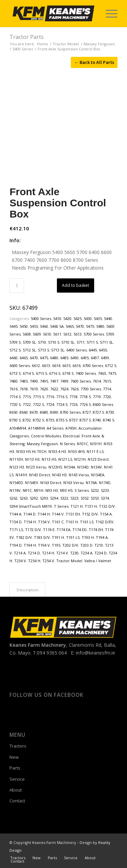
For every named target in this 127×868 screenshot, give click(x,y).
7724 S (62, 404)
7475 (112, 373)
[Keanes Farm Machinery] (53, 14)
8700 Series (70, 412)
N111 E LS (95, 451)
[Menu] (108, 14)
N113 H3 (32, 459)
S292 (34, 498)
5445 (14, 326)
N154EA (98, 475)
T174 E (49, 530)
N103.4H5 (76, 451)
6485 (64, 358)
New (14, 757)
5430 (88, 318)
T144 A (15, 514)
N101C (82, 444)
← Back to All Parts (94, 62)
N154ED (16, 483)
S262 (14, 498)
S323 (75, 498)
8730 (110, 412)
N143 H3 (59, 475)
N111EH (16, 459)
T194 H (30, 545)
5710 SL (68, 342)
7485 (24, 381)
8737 (73, 420)
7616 (14, 389)
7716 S (62, 397)
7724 (50, 404)
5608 (27, 334)
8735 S (62, 420)
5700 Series (94, 334)
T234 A (87, 553)
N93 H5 (66, 490)
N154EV (32, 483)
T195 (56, 545)
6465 (24, 358)
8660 (24, 412)
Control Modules (46, 436)
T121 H (77, 506)
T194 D (16, 545)
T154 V (44, 522)
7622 (54, 389)
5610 (47, 334)
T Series (61, 506)
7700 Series (91, 389)
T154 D (16, 522)
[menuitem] (108, 14)
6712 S (111, 366)
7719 (97, 397)
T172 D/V (33, 530)
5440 (108, 318)
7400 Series (86, 373)
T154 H (30, 522)
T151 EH (73, 514)
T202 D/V (70, 545)
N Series (67, 444)
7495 (44, 381)
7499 (64, 381)
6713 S (15, 373)
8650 (14, 412)
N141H (21, 475)
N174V (15, 490)
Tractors (18, 746)
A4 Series (55, 428)
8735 (50, 420)
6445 (93, 350)
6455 (103, 350)
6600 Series (20, 366)
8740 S (109, 420)
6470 (34, 358)
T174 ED (80, 530)
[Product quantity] (17, 286)
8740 (97, 420)
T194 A (102, 537)
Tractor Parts (27, 37)
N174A (91, 483)
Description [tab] (28, 590)
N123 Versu (36, 467)
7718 (73, 397)
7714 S (15, 397)
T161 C (58, 522)
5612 (67, 334)
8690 (54, 412)
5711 (81, 342)
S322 (64, 498)
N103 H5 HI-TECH (31, 451)
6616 (77, 366)
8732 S (38, 420)
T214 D (34, 553)
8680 (44, 412)
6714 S (28, 373)
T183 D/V (42, 537)
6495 (85, 358)
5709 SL (29, 342)
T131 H (91, 506)
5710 (42, 342)
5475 (90, 326)
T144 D (29, 514)
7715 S (38, 397)
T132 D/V (107, 506)
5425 (78, 318)
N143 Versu (79, 475)
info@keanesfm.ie (96, 653)
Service (17, 779)
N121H (80, 459)
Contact (17, 801)
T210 (99, 545)
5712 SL (29, 350)
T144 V (58, 514)
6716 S (55, 373)
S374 (105, 498)
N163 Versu (73, 483)
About (16, 790)
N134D (83, 467)
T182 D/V (24, 537)
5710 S (54, 342)
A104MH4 (18, 428)
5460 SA (57, 326)
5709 (110, 334)
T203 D (86, 545)
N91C (27, 490)
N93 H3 (52, 490)
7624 (64, 389)
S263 (24, 498)
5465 (70, 326)
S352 (85, 498)
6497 (95, 358)
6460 (14, 358)
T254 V (48, 561)
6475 (44, 358)
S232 (95, 490)
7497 (54, 381)
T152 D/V (90, 514)
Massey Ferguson (42, 444)
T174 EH (96, 530)
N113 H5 (49, 459)
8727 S (98, 412)
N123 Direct (98, 459)
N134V (96, 467)
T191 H (58, 537)
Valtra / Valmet (98, 561)
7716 (50, 397)
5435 (98, 318)
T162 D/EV (104, 522)
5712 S (15, 350)
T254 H (34, 561)
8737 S (85, 420)
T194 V (44, 545)
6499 (105, 358)
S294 (54, 498)
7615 (107, 381)
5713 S (44, 350)
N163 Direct (51, 483)
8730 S (15, 420)
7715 (27, 397)
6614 (56, 366)
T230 (74, 553)
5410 (57, 318)
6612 (36, 366)
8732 (27, 420)
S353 (95, 498)
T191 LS (73, 537)
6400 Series (77, 350)
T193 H (88, 537)
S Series (82, 490)
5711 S (92, 342)
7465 (102, 373)
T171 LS (16, 530)
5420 (67, 318)
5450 (24, 326)
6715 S (41, 373)
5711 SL (107, 342)
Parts (15, 768)
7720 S (15, 404)
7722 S (38, 404)
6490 (75, 358)
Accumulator (90, 428)
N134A (70, 467)
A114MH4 (36, 428)
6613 (46, 366)
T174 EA (63, 530)
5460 (44, 326)
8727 (87, 412)
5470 (80, 326)
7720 (107, 397)
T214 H (48, 553)
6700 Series (93, 366)
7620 (44, 389)
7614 (97, 381)
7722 (27, 404)
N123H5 (55, 467)
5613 (78, 334)
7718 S (85, 397)
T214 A (20, 553)
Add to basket (76, 285)
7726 (73, 404)
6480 (54, 358)
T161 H (72, 522)
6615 (66, 366)
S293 (44, 498)
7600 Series (81, 381)
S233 (105, 490)
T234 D (101, 553)
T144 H (44, 514)
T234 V (20, 561)
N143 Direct (40, 475)
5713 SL (58, 350)
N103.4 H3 (57, 451)
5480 (100, 326)
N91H (39, 490)
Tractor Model (69, 561)
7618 (24, 389)
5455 (34, 326)
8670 (34, 412)
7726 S (85, 404)
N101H (96, 444)
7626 (75, 389)
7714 (107, 389)
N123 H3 (17, 467)
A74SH (71, 428)
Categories (19, 436)
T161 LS (87, 522)
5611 (57, 334)
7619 (34, 389)
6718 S (68, 373)
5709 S (15, 342)
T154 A (106, 514)
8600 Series (103, 404)
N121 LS (65, 459)
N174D (105, 483)
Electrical (71, 436)
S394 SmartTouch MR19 (31, 506)
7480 (14, 381)
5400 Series (41, 318)
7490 (34, 381)
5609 (37, 334)
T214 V (62, 553)
